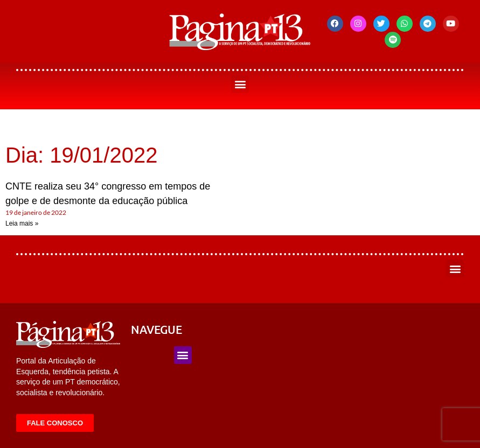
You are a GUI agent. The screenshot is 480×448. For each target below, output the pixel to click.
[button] (240, 84)
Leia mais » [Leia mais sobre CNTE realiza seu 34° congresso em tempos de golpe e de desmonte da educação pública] (22, 223)
